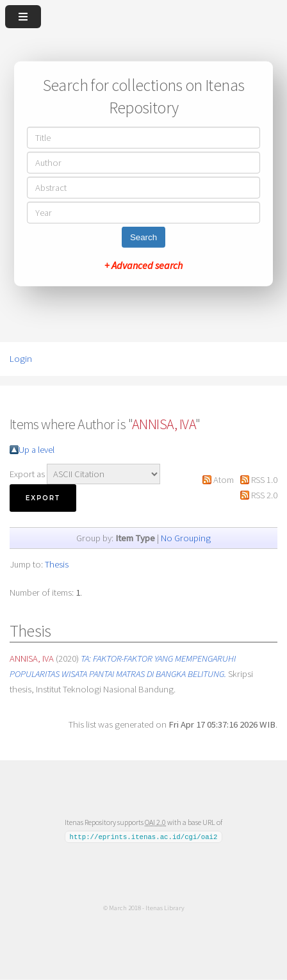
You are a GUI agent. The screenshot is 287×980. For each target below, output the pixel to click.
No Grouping (186, 538)
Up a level (37, 450)
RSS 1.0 (264, 480)
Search (143, 237)
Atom (224, 480)
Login (21, 359)
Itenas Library (165, 908)
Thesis (57, 564)
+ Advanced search (143, 265)
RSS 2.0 (264, 495)
